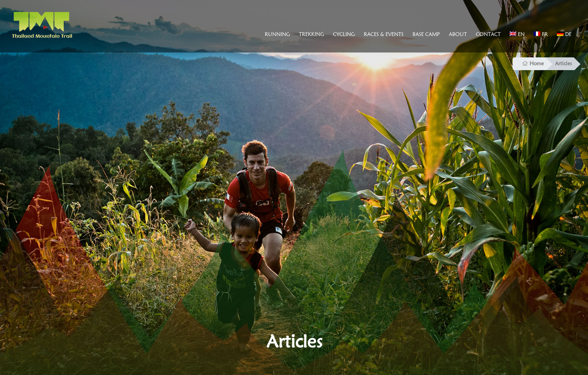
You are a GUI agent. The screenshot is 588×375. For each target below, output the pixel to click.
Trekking (311, 34)
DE (564, 34)
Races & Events (384, 34)
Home (533, 63)
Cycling (344, 34)
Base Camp (426, 34)
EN (517, 34)
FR (541, 34)
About (458, 34)
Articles (563, 63)
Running (277, 34)
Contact (488, 34)
